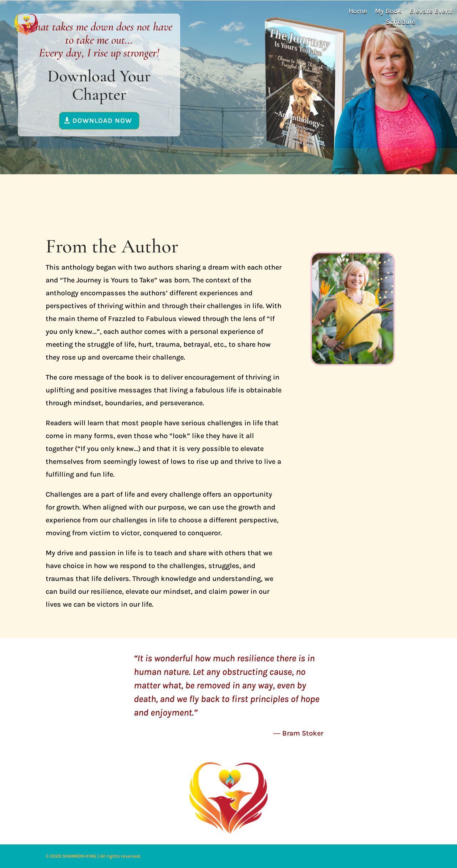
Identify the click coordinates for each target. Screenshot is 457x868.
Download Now (102, 121)
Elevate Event (431, 12)
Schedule (400, 22)
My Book (388, 12)
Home (358, 12)
